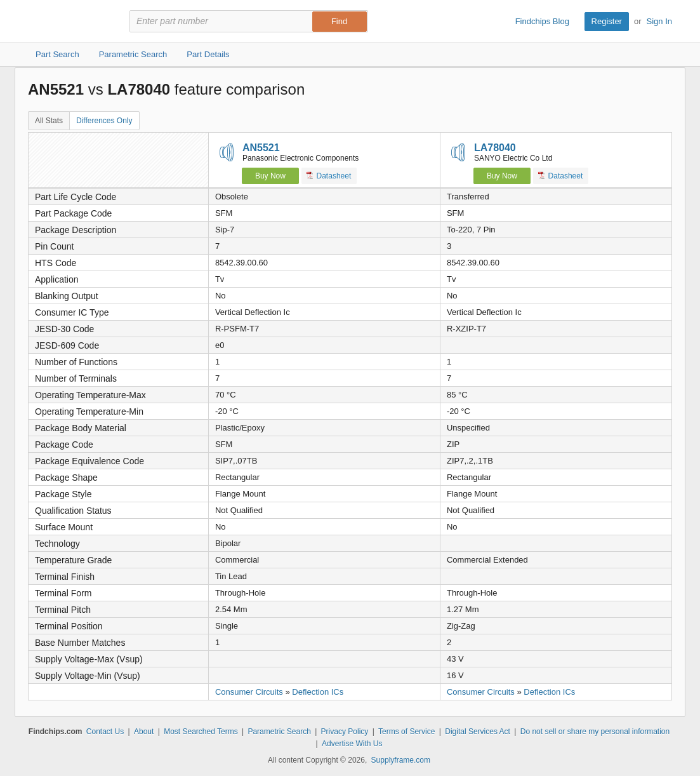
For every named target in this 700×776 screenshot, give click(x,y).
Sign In (659, 21)
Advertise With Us (352, 744)
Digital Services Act (478, 732)
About (144, 732)
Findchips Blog (542, 21)
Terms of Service (406, 732)
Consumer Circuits (249, 692)
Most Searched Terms (201, 732)
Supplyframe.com (401, 760)
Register (607, 21)
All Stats (49, 121)
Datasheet (329, 176)
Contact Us (105, 732)
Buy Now (270, 176)
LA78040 (495, 148)
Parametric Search (279, 732)
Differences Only (104, 121)
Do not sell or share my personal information (595, 732)
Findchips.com (69, 22)
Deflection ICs (318, 692)
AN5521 (261, 148)
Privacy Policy (345, 732)
